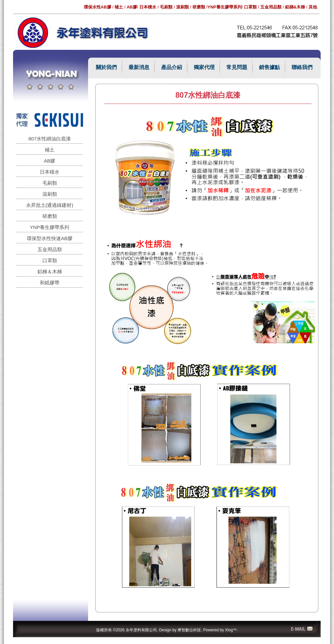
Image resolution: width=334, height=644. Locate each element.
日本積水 (148, 7)
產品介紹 (172, 67)
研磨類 (199, 7)
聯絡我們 (302, 67)
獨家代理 (204, 67)
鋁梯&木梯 (295, 7)
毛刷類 (166, 7)
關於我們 (106, 67)
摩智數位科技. (190, 630)
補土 (119, 7)
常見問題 (237, 67)
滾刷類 (182, 7)
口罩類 (250, 7)
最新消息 (139, 67)
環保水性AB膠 (98, 7)
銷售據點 (269, 67)
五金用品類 (271, 7)
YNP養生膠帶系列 (225, 7)
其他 (313, 7)
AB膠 (132, 7)
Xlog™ (231, 630)
